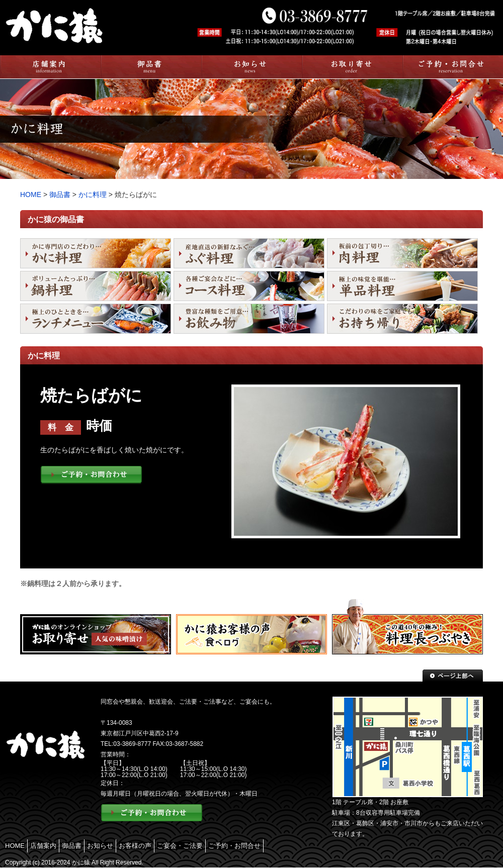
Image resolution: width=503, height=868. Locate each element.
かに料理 (93, 195)
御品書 (61, 195)
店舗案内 (43, 846)
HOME (31, 195)
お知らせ (100, 846)
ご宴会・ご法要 (180, 846)
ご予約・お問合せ (234, 846)
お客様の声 (135, 846)
